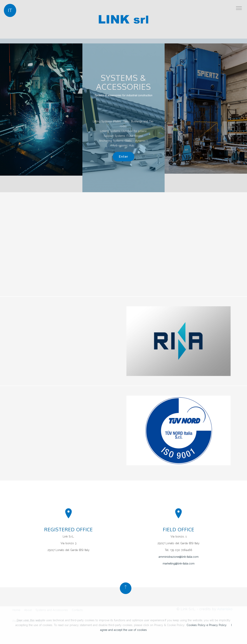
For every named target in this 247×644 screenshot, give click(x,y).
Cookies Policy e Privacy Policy (207, 625)
